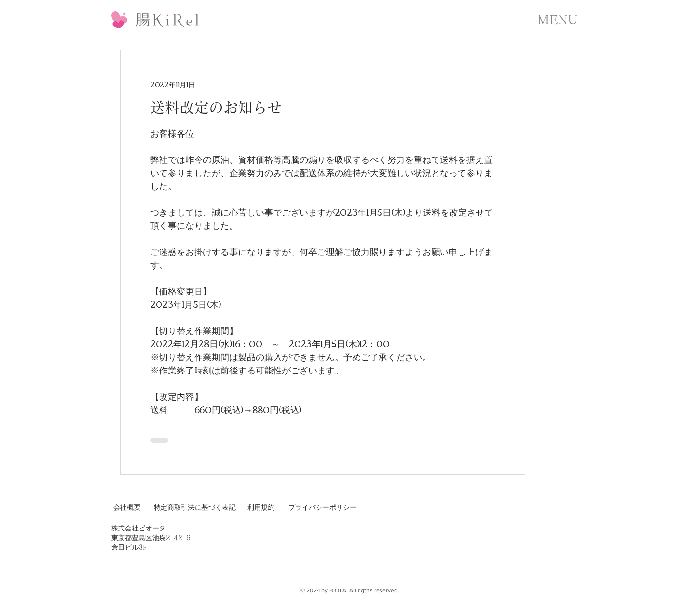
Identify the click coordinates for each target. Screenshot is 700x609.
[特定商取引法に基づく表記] (195, 508)
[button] (558, 20)
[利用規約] (262, 508)
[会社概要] (128, 508)
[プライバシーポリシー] (323, 508)
